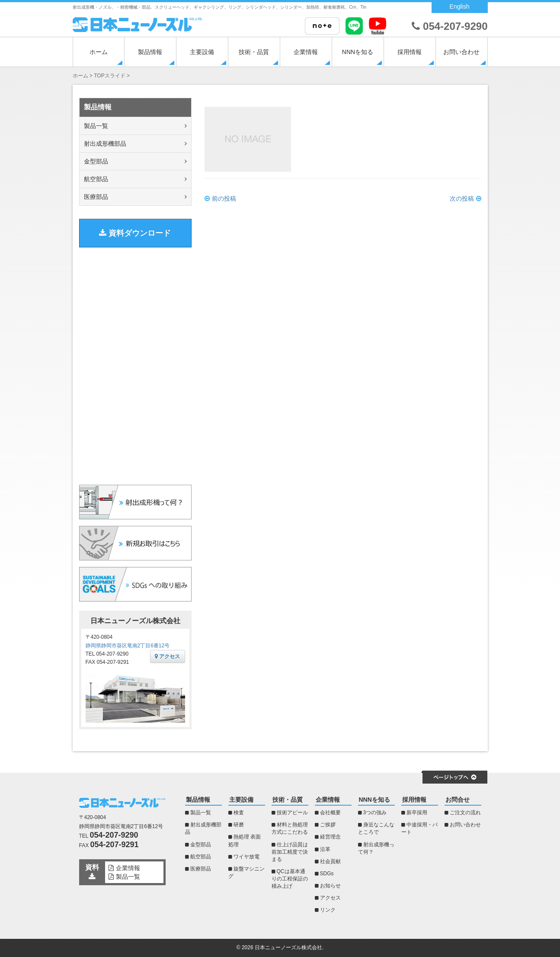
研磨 (239, 825)
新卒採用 (417, 813)
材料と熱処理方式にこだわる (290, 828)
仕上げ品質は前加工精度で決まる (290, 852)
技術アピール (292, 813)
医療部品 (96, 197)
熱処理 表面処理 (245, 840)
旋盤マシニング (246, 872)
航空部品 (96, 179)
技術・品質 (254, 52)
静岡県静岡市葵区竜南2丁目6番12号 (128, 646)
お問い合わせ (461, 52)
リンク (328, 910)
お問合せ (458, 800)
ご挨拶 (328, 825)
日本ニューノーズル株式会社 (288, 947)
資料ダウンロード (135, 233)
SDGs (327, 874)
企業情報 (306, 52)
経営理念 (330, 837)
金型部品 (96, 161)
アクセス (167, 656)
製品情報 (150, 52)
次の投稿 (462, 198)
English (460, 6)
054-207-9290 (450, 26)
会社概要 (330, 813)
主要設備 (202, 52)
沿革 (325, 849)
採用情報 (410, 52)
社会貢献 (330, 861)
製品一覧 (96, 126)
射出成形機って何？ (376, 848)
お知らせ (330, 886)
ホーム (99, 52)
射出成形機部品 (105, 144)
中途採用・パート (419, 828)
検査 (239, 813)
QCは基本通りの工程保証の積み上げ (290, 879)
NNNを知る (358, 52)
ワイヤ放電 (246, 857)
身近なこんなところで (376, 828)
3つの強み (375, 813)
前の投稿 (224, 198)
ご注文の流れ (465, 813)
